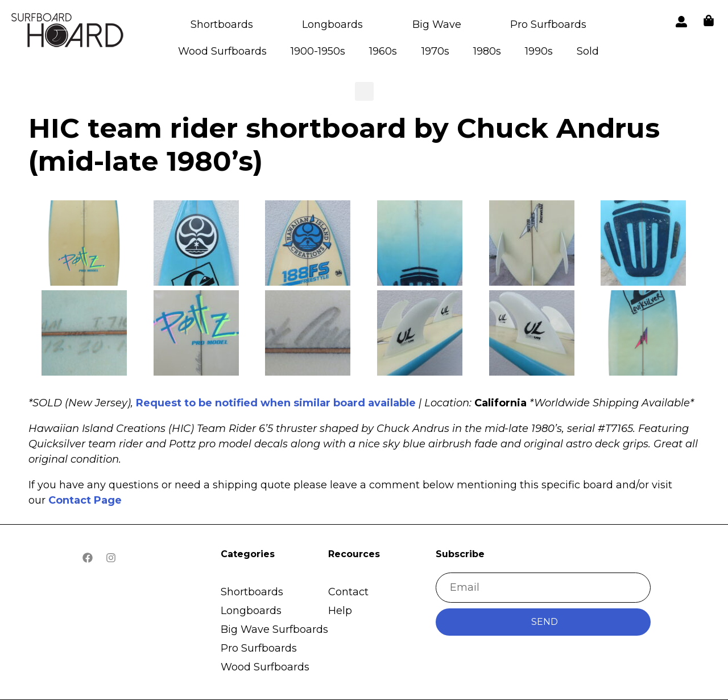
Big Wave (437, 24)
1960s (383, 51)
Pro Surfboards (548, 24)
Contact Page (85, 500)
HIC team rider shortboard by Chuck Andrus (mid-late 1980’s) (344, 145)
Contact (348, 592)
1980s (487, 51)
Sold (588, 51)
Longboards (332, 24)
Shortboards (222, 24)
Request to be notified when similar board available (276, 403)
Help (340, 611)
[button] (68, 32)
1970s (435, 51)
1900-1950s (318, 51)
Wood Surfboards (222, 51)
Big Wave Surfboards (274, 629)
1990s (539, 51)
